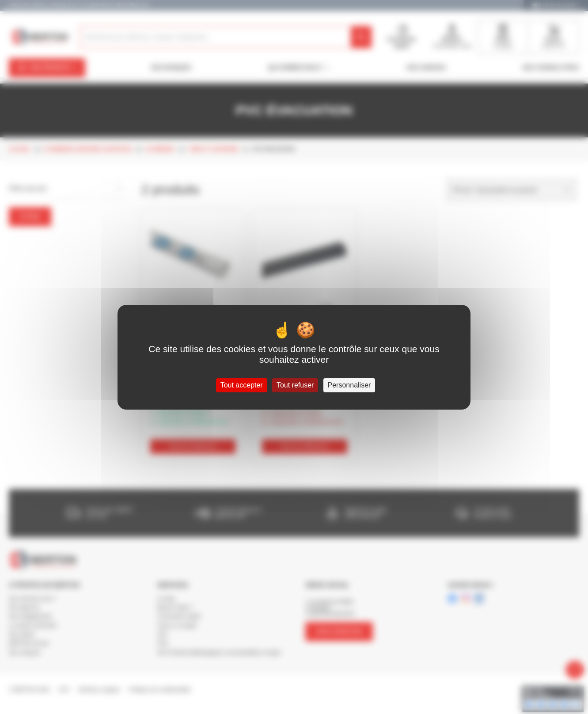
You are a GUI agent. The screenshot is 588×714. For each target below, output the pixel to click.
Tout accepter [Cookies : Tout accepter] (242, 385)
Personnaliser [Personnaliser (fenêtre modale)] (349, 385)
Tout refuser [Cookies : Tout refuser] (295, 385)
